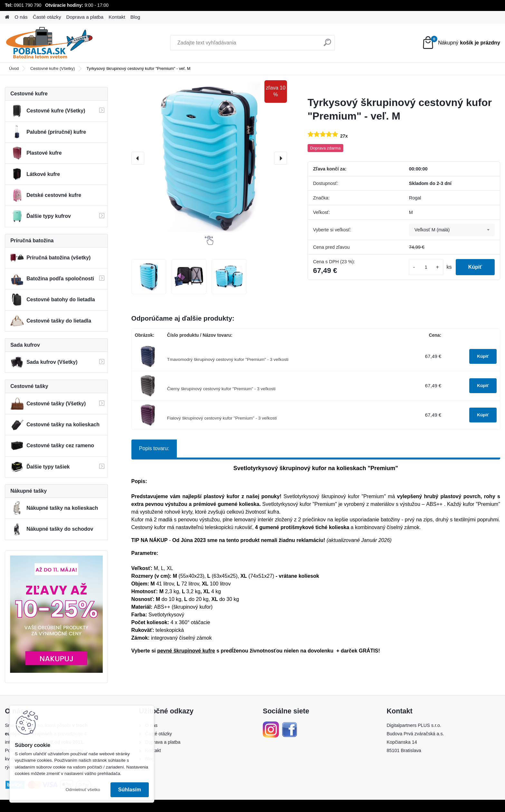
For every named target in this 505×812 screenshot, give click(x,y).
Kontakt (117, 17)
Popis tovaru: (154, 448)
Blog (135, 17)
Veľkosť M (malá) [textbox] (432, 230)
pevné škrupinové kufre (186, 651)
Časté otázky (47, 17)
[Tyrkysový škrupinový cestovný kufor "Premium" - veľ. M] (209, 158)
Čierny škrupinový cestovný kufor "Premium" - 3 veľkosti (221, 389)
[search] (327, 45)
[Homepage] (7, 17)
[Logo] (49, 43)
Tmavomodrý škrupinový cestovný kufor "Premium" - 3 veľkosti (228, 359)
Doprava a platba (85, 17)
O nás (21, 17)
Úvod (14, 68)
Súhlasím (130, 790)
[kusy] (425, 267)
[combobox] (452, 230)
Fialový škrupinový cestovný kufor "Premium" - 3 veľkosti (222, 418)
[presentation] (138, 158)
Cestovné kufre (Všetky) (53, 68)
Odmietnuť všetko (83, 790)
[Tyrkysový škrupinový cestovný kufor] (149, 277)
